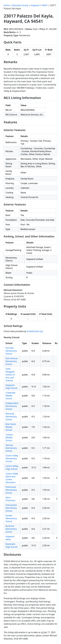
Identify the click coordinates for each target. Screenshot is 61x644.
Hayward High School (11, 387)
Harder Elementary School (11, 518)
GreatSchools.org (35, 331)
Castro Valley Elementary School (12, 458)
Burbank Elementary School (11, 529)
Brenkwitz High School (11, 545)
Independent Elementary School (12, 406)
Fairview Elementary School (11, 351)
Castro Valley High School (12, 467)
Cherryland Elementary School (11, 508)
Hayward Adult (10, 538)
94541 (45, 5)
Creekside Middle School (10, 396)
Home (7, 5)
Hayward (35, 5)
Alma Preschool (10, 499)
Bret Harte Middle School (11, 427)
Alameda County (20, 5)
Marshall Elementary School (11, 417)
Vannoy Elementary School (11, 448)
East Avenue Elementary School (12, 361)
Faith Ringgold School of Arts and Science (10, 375)
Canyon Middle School (9, 438)
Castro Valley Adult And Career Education (12, 478)
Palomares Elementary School (11, 490)
